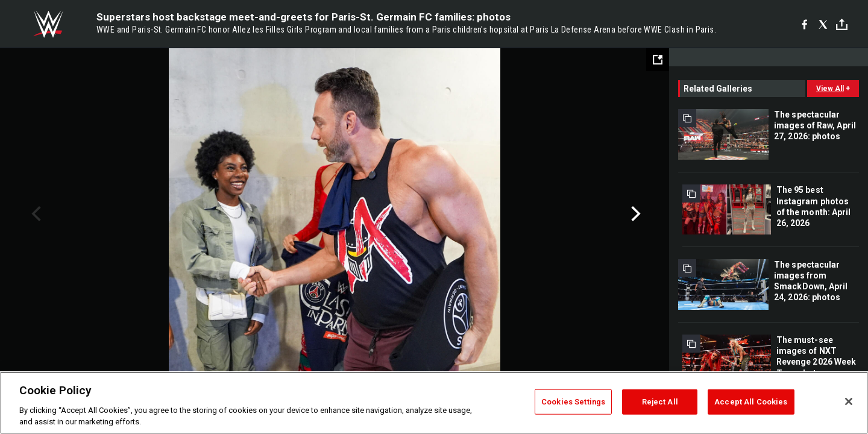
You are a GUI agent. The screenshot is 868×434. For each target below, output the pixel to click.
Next (634, 214)
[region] (434, 403)
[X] (823, 24)
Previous (35, 214)
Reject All (660, 402)
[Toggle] (842, 24)
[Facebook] (804, 24)
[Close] (849, 401)
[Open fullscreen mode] (658, 60)
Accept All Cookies (751, 402)
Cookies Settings (573, 402)
